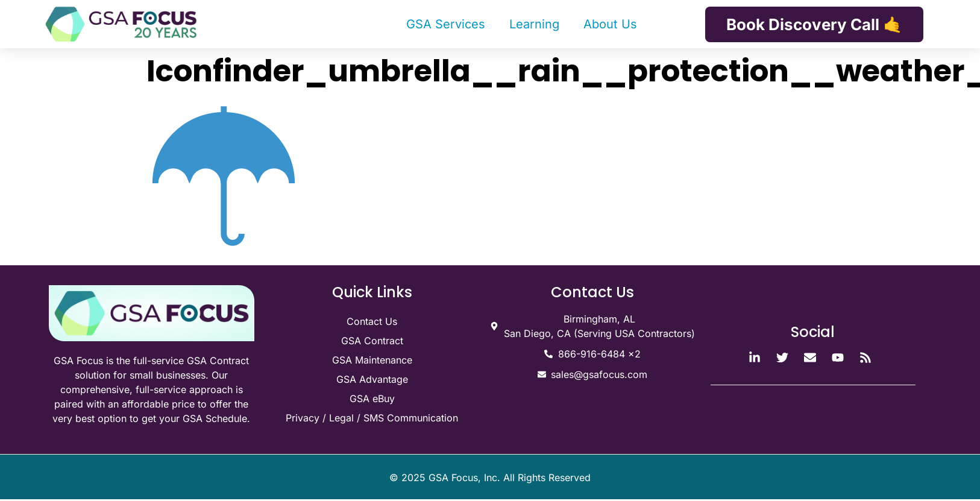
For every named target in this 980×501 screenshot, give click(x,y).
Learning (534, 24)
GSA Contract (372, 341)
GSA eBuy (372, 399)
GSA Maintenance (372, 360)
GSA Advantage (372, 379)
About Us (610, 24)
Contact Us (372, 321)
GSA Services (446, 24)
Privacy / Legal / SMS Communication (372, 418)
